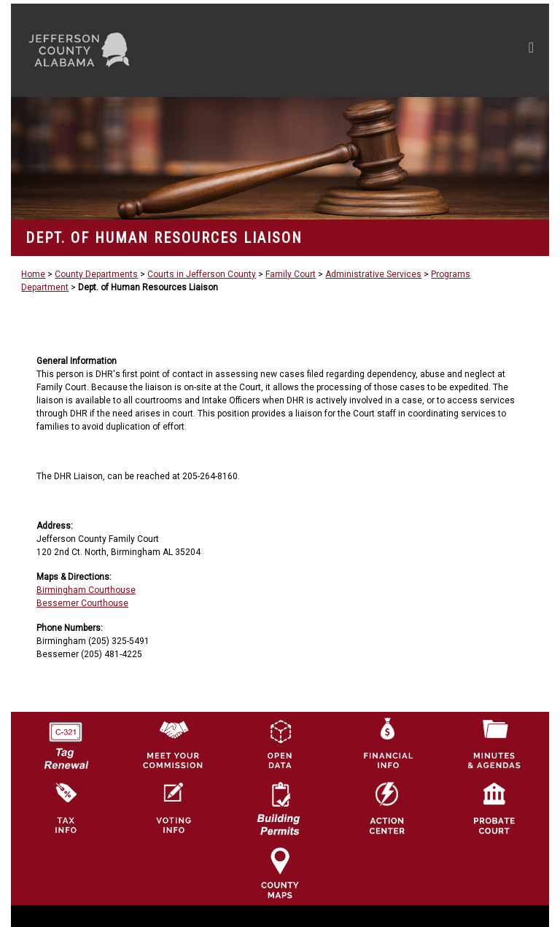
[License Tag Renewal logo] (66, 741)
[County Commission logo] (173, 744)
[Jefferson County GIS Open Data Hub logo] (280, 744)
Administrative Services (373, 274)
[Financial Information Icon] (387, 744)
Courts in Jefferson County (202, 274)
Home (33, 274)
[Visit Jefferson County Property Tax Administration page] (66, 808)
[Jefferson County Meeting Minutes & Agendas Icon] (494, 744)
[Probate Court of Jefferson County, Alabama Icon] (494, 808)
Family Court (291, 274)
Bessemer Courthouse (82, 603)
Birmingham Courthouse (86, 590)
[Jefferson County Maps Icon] (280, 872)
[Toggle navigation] (393, 50)
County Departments (96, 274)
